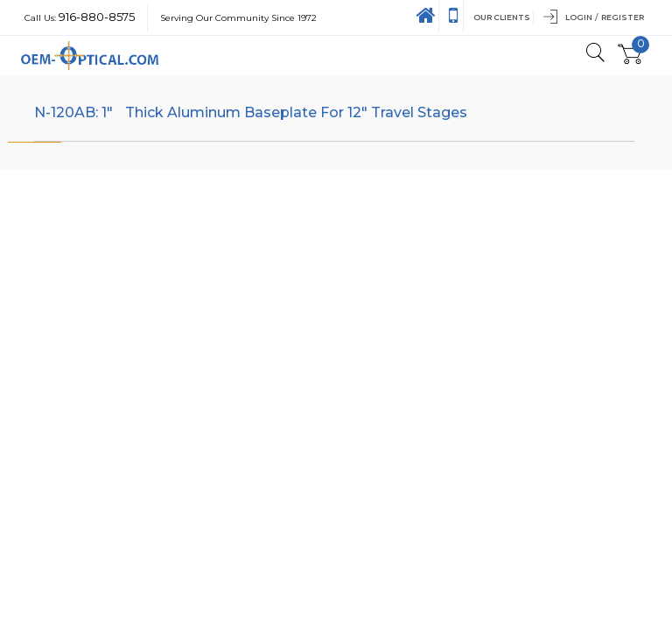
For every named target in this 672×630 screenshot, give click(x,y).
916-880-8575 (97, 17)
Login (579, 17)
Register (623, 17)
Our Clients (502, 17)
